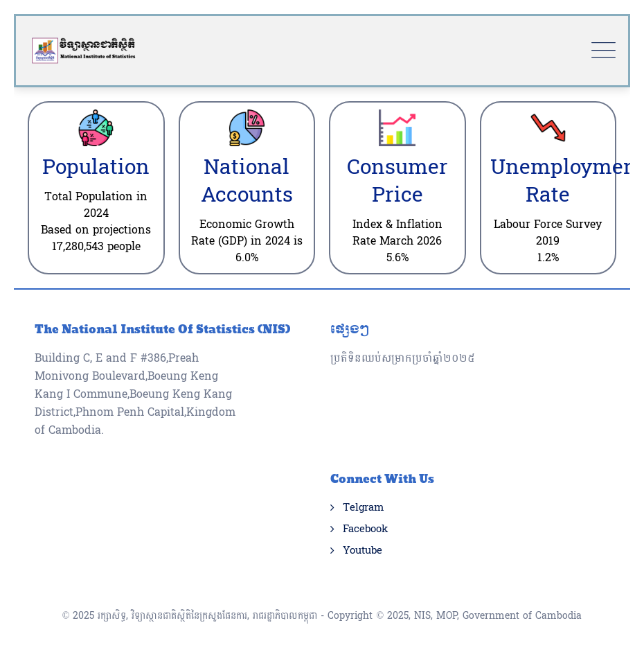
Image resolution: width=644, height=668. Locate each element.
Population (96, 167)
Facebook (365, 529)
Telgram (363, 508)
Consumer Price (397, 181)
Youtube (363, 551)
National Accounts (247, 181)
